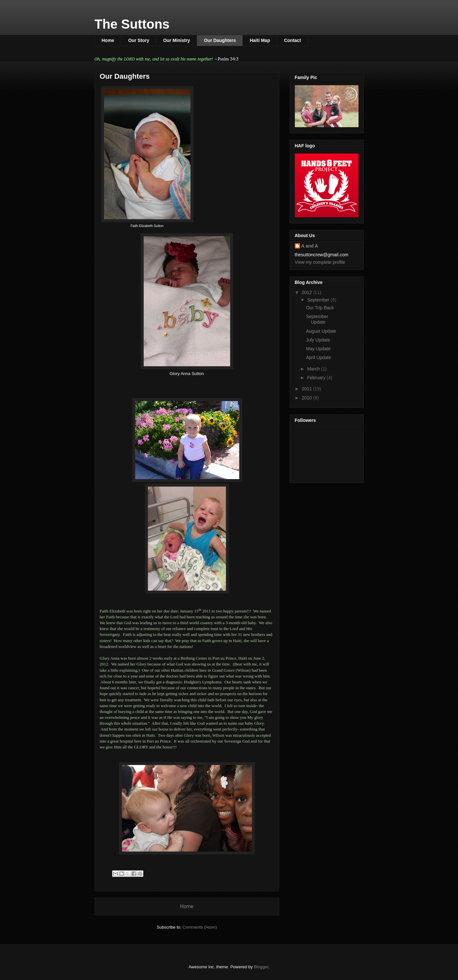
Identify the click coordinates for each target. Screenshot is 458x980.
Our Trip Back (320, 308)
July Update (318, 340)
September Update (317, 319)
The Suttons (132, 24)
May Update (318, 349)
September (319, 300)
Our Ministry (177, 40)
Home (108, 40)
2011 (307, 389)
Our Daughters (220, 40)
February (317, 378)
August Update (321, 331)
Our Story (139, 40)
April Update (318, 357)
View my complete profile (320, 262)
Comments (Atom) (200, 927)
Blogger (261, 967)
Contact (293, 40)
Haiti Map (260, 40)
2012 (307, 292)
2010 (307, 398)
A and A (310, 246)
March (314, 369)
